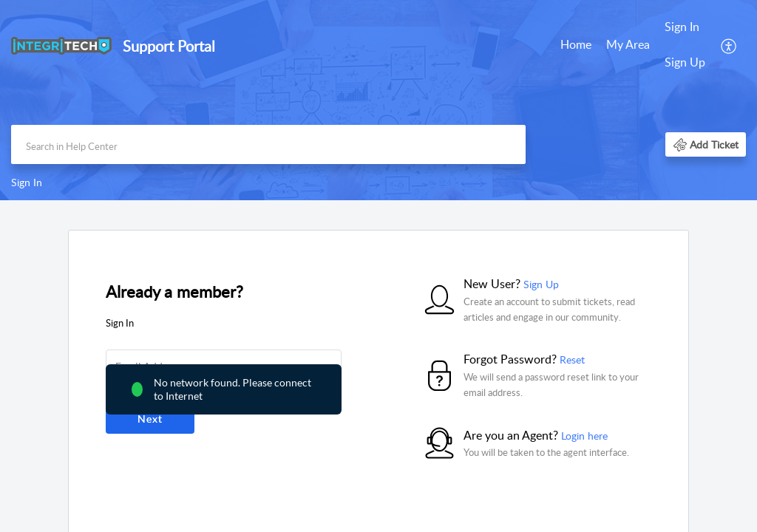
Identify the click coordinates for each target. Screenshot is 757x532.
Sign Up (685, 62)
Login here (584, 436)
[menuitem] (576, 46)
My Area (628, 44)
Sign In (682, 27)
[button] (729, 45)
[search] (268, 144)
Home (576, 44)
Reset (572, 359)
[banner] (378, 100)
